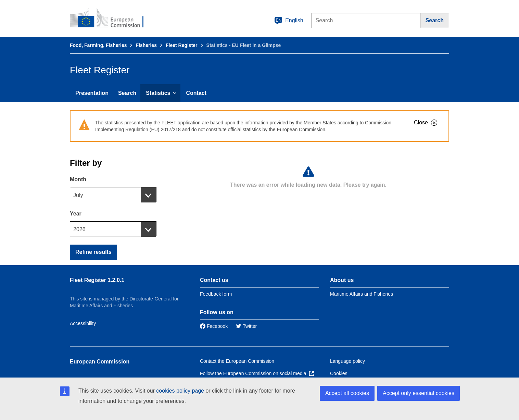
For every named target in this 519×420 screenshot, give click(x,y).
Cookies (339, 373)
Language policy (347, 361)
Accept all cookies (347, 393)
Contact (196, 93)
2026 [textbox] (79, 229)
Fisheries (146, 45)
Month (78, 179)
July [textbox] (78, 195)
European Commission (100, 362)
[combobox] (113, 195)
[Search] (435, 21)
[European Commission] (111, 18)
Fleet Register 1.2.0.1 (97, 280)
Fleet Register (182, 45)
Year (76, 214)
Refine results (93, 252)
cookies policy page (180, 391)
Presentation (92, 93)
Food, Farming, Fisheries (98, 45)
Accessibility (83, 323)
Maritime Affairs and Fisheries (362, 294)
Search (127, 93)
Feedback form (216, 294)
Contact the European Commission (237, 361)
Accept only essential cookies (419, 393)
